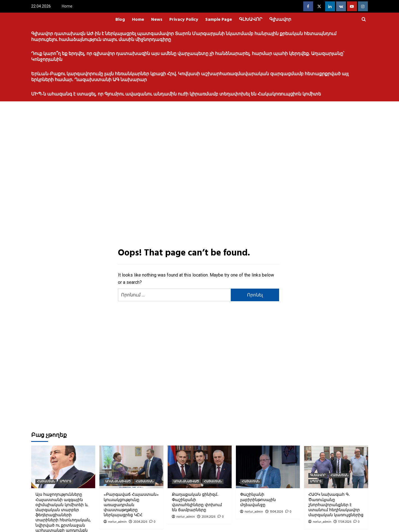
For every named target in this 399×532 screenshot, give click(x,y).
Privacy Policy (184, 20)
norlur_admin (117, 522)
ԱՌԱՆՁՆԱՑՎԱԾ (118, 482)
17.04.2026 (345, 522)
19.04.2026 (276, 512)
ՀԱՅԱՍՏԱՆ (46, 482)
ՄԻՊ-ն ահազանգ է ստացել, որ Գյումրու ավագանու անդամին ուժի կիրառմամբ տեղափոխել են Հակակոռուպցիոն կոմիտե (176, 94)
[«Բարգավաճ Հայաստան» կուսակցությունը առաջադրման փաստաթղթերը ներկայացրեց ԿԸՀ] (131, 467)
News (157, 20)
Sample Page (219, 20)
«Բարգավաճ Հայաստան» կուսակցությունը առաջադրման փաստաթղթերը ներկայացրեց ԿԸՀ (131, 505)
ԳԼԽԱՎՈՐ (251, 20)
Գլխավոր (280, 20)
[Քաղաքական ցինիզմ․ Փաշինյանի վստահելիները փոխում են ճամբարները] (200, 467)
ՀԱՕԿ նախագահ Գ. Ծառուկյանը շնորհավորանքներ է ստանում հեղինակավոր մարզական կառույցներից (336, 505)
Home (67, 6)
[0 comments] (152, 522)
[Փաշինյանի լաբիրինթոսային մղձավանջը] (268, 467)
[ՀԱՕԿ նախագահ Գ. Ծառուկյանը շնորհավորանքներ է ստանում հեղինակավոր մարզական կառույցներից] (336, 467)
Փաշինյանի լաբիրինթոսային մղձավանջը (258, 500)
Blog (120, 20)
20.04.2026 (140, 522)
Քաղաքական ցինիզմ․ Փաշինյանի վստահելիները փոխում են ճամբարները (197, 503)
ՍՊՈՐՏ (66, 482)
